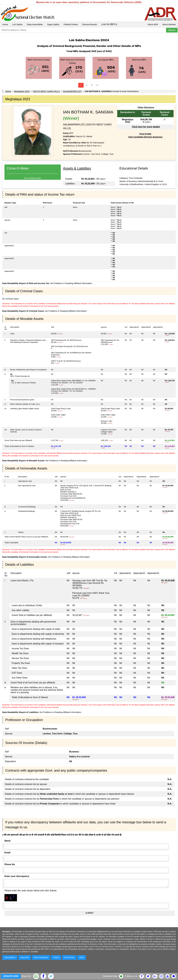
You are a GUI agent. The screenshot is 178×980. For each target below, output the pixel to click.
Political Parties (71, 24)
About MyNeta (169, 24)
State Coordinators (41, 957)
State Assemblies (35, 24)
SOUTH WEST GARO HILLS (46, 91)
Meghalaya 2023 (22, 91)
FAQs (81, 957)
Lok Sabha (17, 24)
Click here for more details (146, 127)
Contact (56, 957)
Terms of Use (69, 957)
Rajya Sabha (53, 24)
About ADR (153, 24)
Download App (110, 976)
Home (5, 24)
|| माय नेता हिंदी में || (109, 24)
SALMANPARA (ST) (72, 91)
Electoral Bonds (90, 24)
